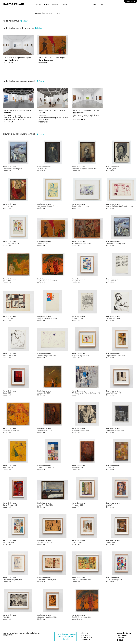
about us (85, 633)
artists (47, 5)
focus (94, 5)
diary (101, 5)
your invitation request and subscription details (66, 637)
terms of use (87, 638)
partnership (86, 635)
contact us (86, 640)
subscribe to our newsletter (124, 634)
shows (39, 5)
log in (131, 1)
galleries (64, 5)
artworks (55, 5)
